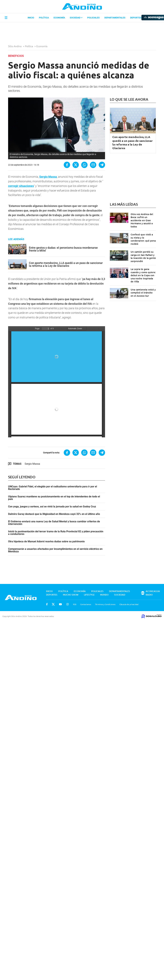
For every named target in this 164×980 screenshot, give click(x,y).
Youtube (60, 604)
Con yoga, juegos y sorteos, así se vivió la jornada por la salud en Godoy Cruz (52, 507)
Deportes (136, 18)
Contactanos (86, 604)
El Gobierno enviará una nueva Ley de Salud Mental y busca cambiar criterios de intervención (54, 523)
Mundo (104, 595)
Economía (59, 18)
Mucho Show (71, 595)
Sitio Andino (15, 46)
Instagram (68, 604)
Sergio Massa (32, 464)
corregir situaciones (21, 186)
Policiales (93, 18)
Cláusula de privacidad (129, 604)
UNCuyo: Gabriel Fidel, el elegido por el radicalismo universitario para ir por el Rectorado (53, 488)
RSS (75, 604)
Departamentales (115, 18)
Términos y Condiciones (105, 604)
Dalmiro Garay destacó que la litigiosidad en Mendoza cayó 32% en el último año (54, 514)
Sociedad (76, 18)
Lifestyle (89, 595)
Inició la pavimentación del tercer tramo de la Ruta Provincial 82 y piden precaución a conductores (56, 533)
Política (44, 18)
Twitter (53, 604)
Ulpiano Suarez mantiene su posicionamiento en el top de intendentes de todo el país (54, 498)
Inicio (31, 18)
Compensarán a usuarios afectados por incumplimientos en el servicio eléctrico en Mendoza (55, 550)
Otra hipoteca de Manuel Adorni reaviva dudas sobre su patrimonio (46, 542)
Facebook (47, 604)
